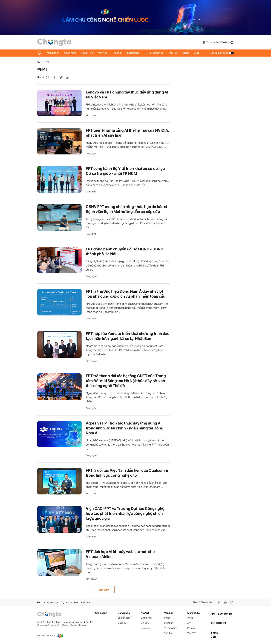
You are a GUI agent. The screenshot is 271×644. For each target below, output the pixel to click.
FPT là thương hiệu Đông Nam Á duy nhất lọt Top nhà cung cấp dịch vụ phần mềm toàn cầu (126, 294)
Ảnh (189, 623)
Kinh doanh (53, 53)
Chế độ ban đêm (222, 53)
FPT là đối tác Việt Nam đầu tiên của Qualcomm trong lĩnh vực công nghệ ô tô (127, 473)
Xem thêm (104, 590)
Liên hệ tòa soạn (48, 602)
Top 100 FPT (218, 623)
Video (190, 618)
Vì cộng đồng (171, 628)
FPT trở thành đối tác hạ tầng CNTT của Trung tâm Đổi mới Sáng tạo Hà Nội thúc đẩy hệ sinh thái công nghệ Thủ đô (126, 381)
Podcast (191, 628)
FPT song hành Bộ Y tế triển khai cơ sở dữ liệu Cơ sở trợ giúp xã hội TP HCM (125, 171)
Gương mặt (146, 618)
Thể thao (119, 53)
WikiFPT (191, 633)
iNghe (189, 53)
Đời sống (145, 623)
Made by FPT (124, 623)
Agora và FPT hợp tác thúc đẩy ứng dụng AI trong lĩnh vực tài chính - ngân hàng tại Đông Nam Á (125, 428)
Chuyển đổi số (125, 618)
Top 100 (176, 53)
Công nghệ (71, 53)
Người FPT (88, 53)
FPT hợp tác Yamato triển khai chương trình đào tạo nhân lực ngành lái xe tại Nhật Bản (128, 336)
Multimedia (135, 53)
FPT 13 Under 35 (156, 53)
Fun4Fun (169, 623)
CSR (200, 53)
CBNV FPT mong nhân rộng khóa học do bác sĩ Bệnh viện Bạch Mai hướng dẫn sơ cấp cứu (126, 209)
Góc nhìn (145, 628)
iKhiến (167, 618)
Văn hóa (104, 53)
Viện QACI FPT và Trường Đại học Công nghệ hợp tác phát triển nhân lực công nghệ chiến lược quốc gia (125, 513)
